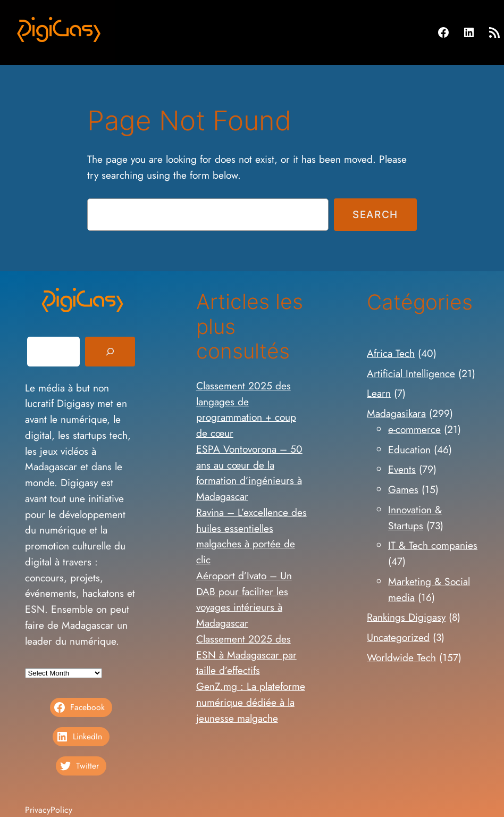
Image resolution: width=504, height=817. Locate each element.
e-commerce (414, 429)
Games (403, 489)
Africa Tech (391, 353)
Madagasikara (396, 413)
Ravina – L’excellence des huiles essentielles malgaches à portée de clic (251, 536)
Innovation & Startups (415, 518)
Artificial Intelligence (411, 373)
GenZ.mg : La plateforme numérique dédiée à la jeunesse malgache (251, 702)
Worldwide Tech (401, 657)
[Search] (110, 352)
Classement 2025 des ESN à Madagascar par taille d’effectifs (246, 655)
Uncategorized (398, 637)
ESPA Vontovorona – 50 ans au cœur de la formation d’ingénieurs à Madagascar (249, 473)
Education (409, 449)
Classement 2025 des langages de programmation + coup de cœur (246, 409)
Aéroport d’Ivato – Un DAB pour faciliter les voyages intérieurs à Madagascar (244, 599)
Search (375, 214)
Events (402, 469)
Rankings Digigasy (406, 617)
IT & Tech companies (433, 545)
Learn (379, 393)
